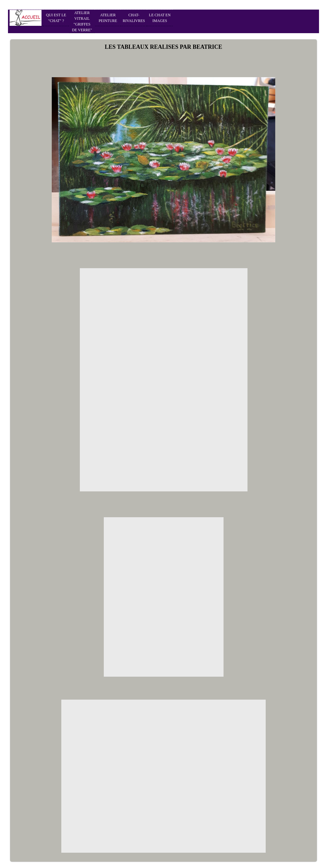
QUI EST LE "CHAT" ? (56, 18)
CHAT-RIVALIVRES (134, 18)
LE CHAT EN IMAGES (160, 18)
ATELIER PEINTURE (108, 18)
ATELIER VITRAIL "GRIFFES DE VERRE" (82, 21)
